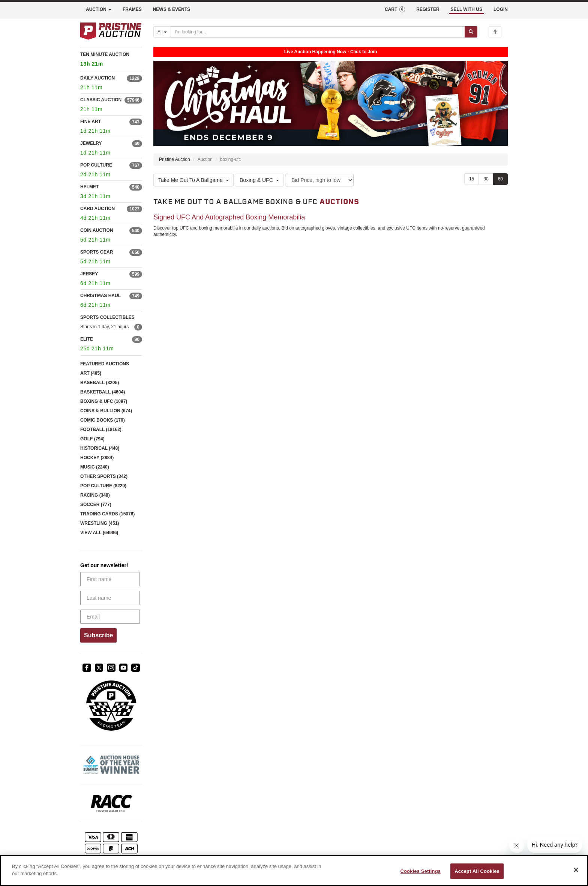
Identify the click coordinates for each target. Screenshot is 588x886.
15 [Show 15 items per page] (472, 179)
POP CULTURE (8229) (103, 486)
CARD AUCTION (97, 209)
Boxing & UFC (259, 180)
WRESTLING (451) (100, 523)
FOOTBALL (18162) (101, 429)
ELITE (87, 339)
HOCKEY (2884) (97, 458)
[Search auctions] (318, 32)
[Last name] (110, 598)
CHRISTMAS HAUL (100, 296)
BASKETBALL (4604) (103, 392)
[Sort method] (319, 180)
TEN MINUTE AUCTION (111, 60)
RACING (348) (95, 495)
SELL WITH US (466, 9)
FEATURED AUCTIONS (105, 364)
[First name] (110, 579)
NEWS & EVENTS (172, 9)
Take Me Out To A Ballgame (193, 180)
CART (395, 9)
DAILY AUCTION (97, 78)
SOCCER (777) (96, 505)
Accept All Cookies (477, 871)
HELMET (89, 187)
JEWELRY (91, 143)
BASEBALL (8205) (100, 383)
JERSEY (89, 274)
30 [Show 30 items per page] (486, 179)
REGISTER (428, 9)
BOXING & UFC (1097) (104, 401)
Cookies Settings (421, 871)
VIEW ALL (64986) (99, 533)
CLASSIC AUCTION (101, 100)
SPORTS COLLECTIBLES (107, 317)
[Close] (576, 870)
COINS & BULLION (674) (106, 411)
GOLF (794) (92, 439)
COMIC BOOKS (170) (103, 420)
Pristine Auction (175, 159)
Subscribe (98, 635)
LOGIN (501, 9)
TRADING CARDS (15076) (107, 514)
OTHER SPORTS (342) (104, 476)
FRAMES (132, 9)
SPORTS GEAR (97, 252)
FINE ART (91, 122)
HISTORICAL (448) (100, 448)
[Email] (110, 617)
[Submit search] (471, 32)
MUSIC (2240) (95, 467)
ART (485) (91, 373)
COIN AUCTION (97, 230)
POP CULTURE (96, 165)
